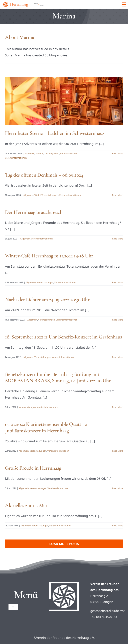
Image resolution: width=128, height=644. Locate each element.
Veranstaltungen (68, 153)
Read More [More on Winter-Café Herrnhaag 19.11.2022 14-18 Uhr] (118, 282)
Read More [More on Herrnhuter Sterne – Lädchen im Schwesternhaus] (118, 153)
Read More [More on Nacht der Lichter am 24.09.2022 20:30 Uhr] (118, 320)
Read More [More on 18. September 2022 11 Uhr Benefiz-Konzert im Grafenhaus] (118, 357)
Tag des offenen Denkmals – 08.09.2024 (44, 175)
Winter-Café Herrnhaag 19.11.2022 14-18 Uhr (49, 256)
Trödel (37, 195)
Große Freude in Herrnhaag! (34, 468)
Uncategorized (52, 153)
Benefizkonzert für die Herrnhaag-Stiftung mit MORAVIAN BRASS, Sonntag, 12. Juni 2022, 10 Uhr (58, 377)
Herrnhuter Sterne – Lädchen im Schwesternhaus (55, 133)
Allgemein (30, 153)
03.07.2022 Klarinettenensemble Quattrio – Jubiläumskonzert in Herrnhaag (48, 427)
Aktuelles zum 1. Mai (26, 505)
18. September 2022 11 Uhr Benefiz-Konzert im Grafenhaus (63, 337)
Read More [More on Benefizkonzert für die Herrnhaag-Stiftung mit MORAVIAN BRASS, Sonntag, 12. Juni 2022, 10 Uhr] (118, 407)
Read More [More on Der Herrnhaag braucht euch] (118, 239)
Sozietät (39, 153)
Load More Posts (64, 544)
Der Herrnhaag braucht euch (34, 212)
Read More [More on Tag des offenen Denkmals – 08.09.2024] (118, 195)
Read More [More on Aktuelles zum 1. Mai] (118, 526)
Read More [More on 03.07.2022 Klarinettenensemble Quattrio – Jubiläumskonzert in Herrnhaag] (118, 451)
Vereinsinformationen (16, 158)
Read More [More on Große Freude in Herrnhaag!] (118, 488)
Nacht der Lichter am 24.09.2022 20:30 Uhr (47, 299)
